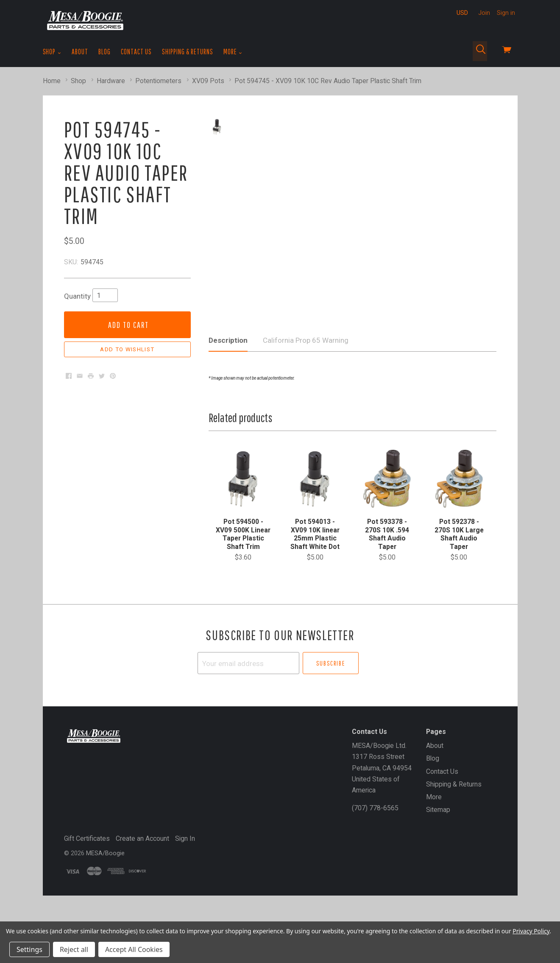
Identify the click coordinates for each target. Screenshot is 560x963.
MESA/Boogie (105, 904)
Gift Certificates (87, 889)
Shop (52, 52)
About (80, 52)
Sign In (185, 889)
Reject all (74, 949)
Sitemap (438, 860)
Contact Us (136, 52)
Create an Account (142, 889)
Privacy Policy (531, 931)
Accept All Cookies (134, 949)
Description (228, 391)
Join (484, 13)
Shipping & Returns (188, 52)
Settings (29, 949)
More (233, 52)
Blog (104, 52)
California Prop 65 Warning (306, 391)
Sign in (506, 13)
